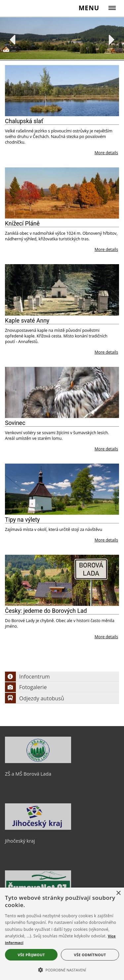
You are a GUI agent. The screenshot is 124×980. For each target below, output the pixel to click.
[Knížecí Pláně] (62, 193)
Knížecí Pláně (22, 224)
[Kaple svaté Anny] (62, 290)
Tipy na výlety (22, 520)
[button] (62, 969)
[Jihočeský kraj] (38, 828)
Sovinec (15, 423)
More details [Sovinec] (106, 449)
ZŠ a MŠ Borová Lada (28, 774)
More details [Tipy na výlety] (106, 540)
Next (112, 40)
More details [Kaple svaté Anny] (106, 352)
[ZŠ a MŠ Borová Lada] (38, 761)
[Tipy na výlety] (62, 489)
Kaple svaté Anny (27, 321)
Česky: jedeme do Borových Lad (46, 611)
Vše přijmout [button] (31, 955)
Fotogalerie (26, 687)
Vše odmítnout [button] (90, 955)
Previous (12, 40)
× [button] (118, 893)
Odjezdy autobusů (35, 698)
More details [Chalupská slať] (106, 153)
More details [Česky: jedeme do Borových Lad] (106, 637)
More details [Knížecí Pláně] (106, 249)
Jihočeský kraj (20, 841)
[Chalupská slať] (62, 91)
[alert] (62, 934)
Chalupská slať (24, 121)
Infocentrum (27, 677)
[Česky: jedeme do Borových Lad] (62, 580)
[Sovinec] (62, 392)
